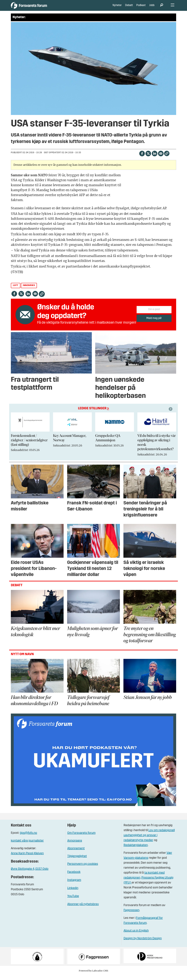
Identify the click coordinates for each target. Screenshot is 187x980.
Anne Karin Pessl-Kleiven (27, 858)
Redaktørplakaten (136, 850)
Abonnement (76, 853)
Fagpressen (131, 915)
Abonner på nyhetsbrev (83, 909)
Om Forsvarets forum (81, 838)
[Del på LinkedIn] (155, 158)
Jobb (152, 8)
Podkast (141, 8)
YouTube (73, 901)
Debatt (129, 8)
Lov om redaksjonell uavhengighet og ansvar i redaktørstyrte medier (149, 840)
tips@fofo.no (28, 838)
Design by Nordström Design (143, 943)
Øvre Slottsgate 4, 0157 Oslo (30, 874)
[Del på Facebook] (142, 158)
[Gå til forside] (39, 8)
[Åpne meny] (173, 8)
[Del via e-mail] (161, 158)
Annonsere (75, 845)
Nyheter (117, 8)
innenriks (29, 290)
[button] (171, 414)
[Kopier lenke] (167, 158)
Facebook (74, 877)
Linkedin (73, 893)
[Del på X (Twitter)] (148, 158)
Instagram (74, 885)
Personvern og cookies (83, 869)
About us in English (136, 935)
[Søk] (162, 8)
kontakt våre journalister (27, 845)
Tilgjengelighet (77, 861)
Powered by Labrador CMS (93, 975)
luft (16, 290)
